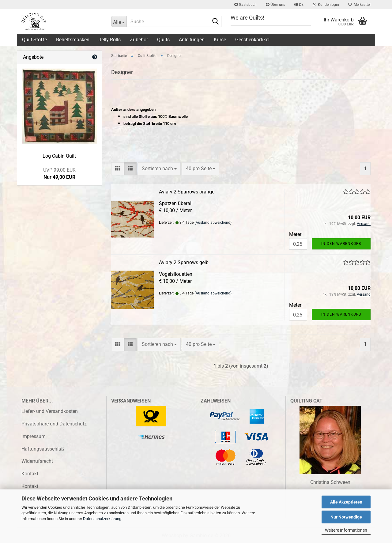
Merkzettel (359, 5)
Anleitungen (192, 40)
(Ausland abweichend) (213, 223)
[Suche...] (119, 21)
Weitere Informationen (346, 530)
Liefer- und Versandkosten (50, 411)
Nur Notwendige (346, 517)
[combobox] (159, 169)
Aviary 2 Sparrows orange (187, 192)
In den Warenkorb (341, 244)
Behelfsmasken (73, 40)
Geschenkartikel (252, 40)
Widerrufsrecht (37, 461)
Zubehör (139, 40)
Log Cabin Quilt (59, 156)
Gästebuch (245, 5)
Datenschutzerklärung (102, 519)
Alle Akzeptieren (346, 502)
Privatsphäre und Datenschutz (54, 424)
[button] (299, 5)
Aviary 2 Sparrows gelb (184, 262)
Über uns (275, 5)
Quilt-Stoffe (34, 40)
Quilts (163, 40)
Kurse (220, 40)
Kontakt (30, 474)
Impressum (34, 436)
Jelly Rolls (110, 40)
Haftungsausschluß (43, 449)
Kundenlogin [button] (326, 5)
